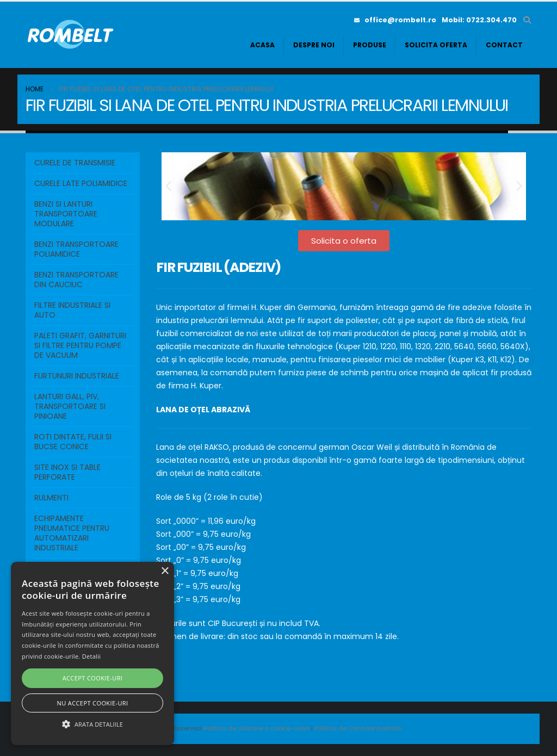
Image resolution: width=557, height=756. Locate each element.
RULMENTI (51, 498)
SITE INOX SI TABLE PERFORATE (67, 472)
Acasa (262, 45)
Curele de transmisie (75, 163)
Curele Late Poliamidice (81, 183)
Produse (370, 45)
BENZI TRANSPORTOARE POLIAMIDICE (76, 249)
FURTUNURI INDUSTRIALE (77, 376)
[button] (527, 20)
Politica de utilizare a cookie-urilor (258, 728)
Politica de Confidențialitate (358, 728)
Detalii (92, 656)
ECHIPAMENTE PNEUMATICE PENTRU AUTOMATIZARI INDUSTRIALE (72, 533)
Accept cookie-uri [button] (93, 678)
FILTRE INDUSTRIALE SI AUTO (72, 310)
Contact (504, 45)
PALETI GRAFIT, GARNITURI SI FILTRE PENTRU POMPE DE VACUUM (80, 345)
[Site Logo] (72, 35)
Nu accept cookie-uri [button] (93, 703)
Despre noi (314, 45)
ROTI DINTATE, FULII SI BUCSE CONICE (73, 442)
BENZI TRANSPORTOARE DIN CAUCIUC (76, 280)
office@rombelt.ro (395, 20)
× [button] (165, 571)
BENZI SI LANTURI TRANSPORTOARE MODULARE (66, 214)
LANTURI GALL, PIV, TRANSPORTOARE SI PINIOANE (70, 406)
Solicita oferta (436, 45)
